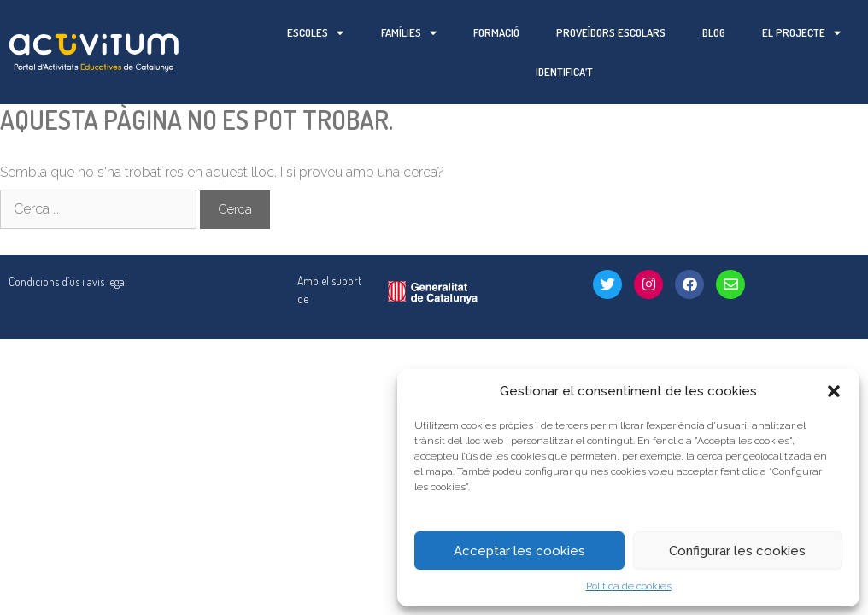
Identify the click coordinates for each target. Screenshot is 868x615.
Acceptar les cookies (519, 551)
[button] (834, 391)
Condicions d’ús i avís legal (68, 242)
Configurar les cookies (737, 551)
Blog (714, 32)
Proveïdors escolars (611, 32)
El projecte (801, 33)
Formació (496, 32)
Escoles (315, 33)
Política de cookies (629, 586)
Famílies (409, 33)
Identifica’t (564, 72)
